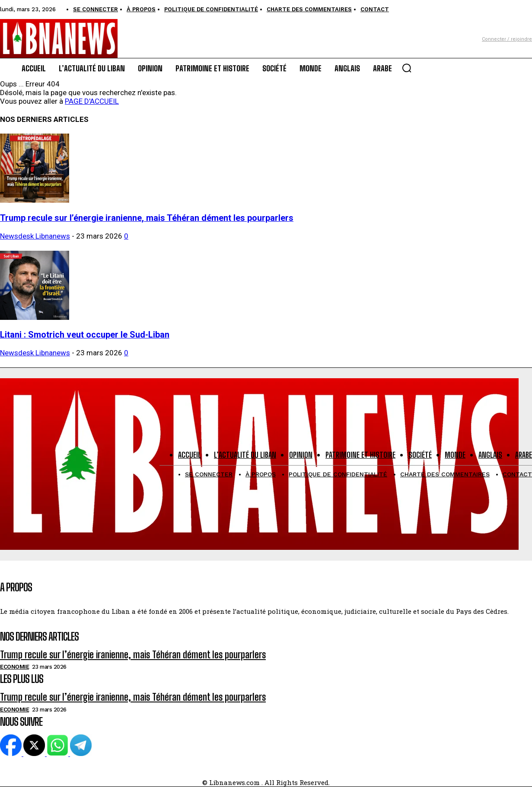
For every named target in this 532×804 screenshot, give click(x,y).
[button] (407, 68)
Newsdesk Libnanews (35, 236)
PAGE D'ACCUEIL (92, 101)
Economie (14, 667)
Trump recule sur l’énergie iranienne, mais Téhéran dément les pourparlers (147, 218)
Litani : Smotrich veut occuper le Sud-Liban (85, 335)
